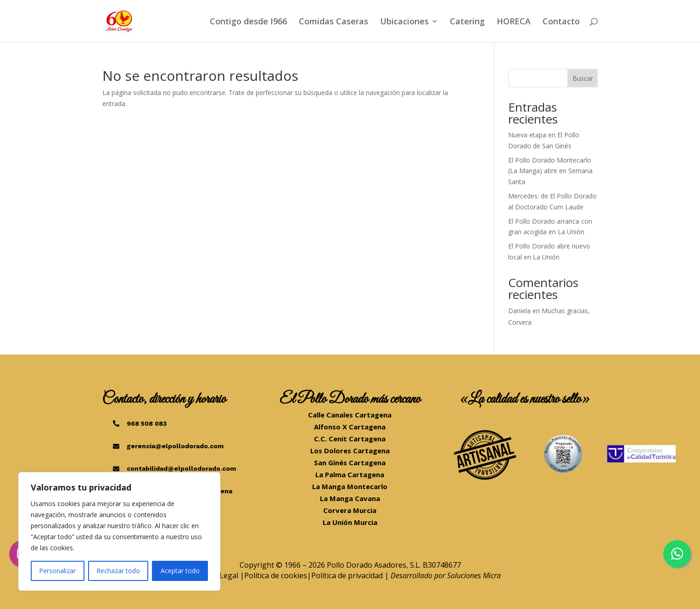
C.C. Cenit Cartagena (350, 439)
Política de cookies (276, 575)
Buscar (583, 78)
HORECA (514, 22)
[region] (119, 531)
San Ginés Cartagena (350, 462)
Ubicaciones (404, 22)
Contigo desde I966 (248, 22)
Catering (467, 22)
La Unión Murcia (350, 522)
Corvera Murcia (350, 510)
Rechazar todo (118, 571)
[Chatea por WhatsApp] (677, 554)
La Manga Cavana (350, 498)
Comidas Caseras (333, 22)
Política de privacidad (347, 575)
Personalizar (57, 571)
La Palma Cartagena (350, 474)
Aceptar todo (180, 571)
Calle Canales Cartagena (350, 415)
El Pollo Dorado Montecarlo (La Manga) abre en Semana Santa (550, 171)
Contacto (561, 22)
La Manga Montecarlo (350, 486)
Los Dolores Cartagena (350, 451)
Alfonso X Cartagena (350, 427)
